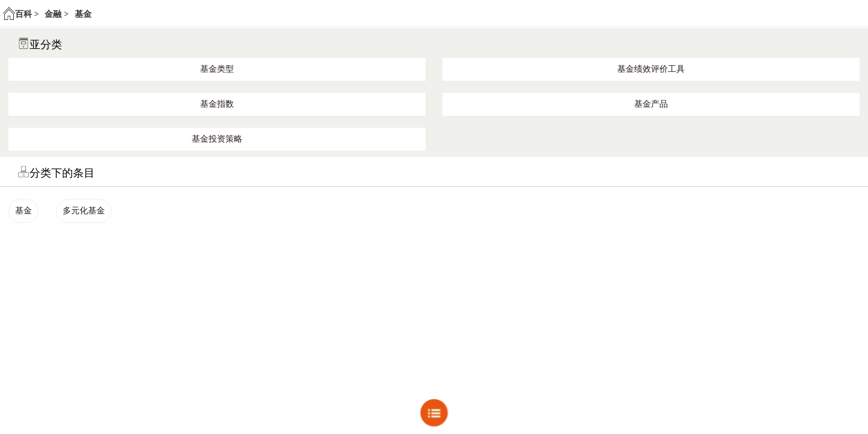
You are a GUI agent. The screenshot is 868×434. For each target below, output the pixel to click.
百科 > (27, 14)
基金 (83, 14)
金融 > (56, 14)
